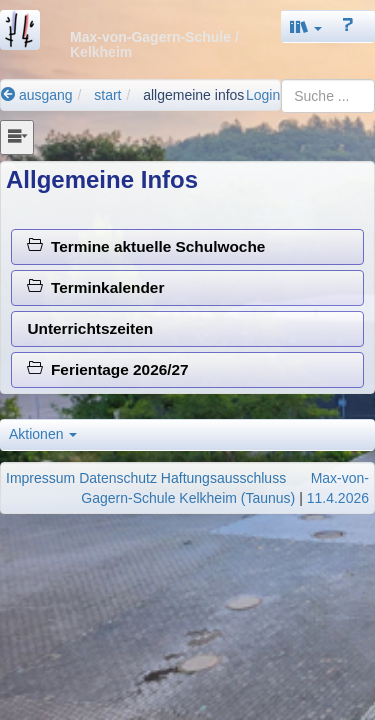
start (107, 95)
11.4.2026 (338, 498)
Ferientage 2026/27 (107, 369)
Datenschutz (118, 478)
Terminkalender (95, 287)
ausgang (37, 95)
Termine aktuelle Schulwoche (146, 246)
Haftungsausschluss (223, 478)
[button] (306, 26)
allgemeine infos (193, 95)
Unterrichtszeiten (90, 328)
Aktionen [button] (43, 434)
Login (263, 95)
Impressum (40, 478)
